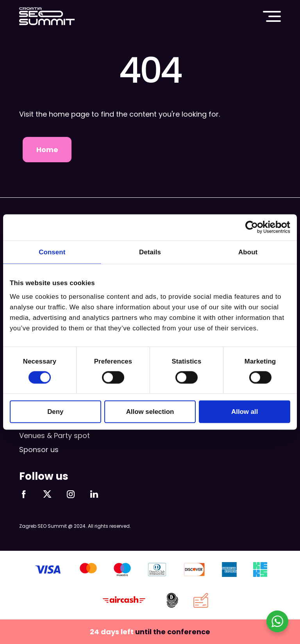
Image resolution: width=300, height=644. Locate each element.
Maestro (122, 569)
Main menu (272, 16)
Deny (55, 411)
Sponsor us (39, 450)
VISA (48, 569)
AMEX (229, 569)
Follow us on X (47, 494)
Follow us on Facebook (24, 494)
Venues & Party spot (54, 436)
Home (47, 150)
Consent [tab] (52, 252)
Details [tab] (150, 252)
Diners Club (157, 569)
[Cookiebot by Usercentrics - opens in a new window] (256, 227)
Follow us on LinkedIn (94, 494)
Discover (194, 569)
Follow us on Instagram (71, 494)
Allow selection (150, 411)
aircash (124, 600)
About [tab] (248, 252)
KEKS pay (260, 569)
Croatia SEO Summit (47, 16)
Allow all (245, 411)
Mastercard (88, 569)
